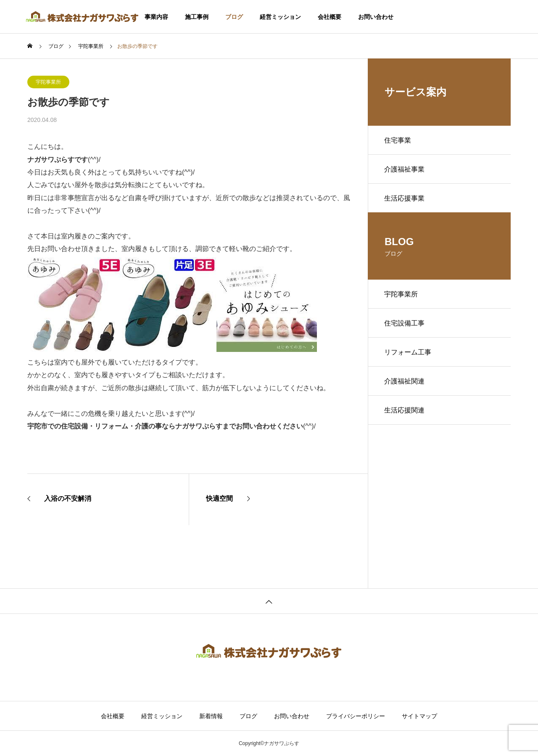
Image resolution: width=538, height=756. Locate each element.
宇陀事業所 (48, 82)
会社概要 (330, 17)
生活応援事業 (405, 199)
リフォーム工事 (408, 354)
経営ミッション (280, 17)
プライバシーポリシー (356, 716)
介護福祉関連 (405, 384)
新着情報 (211, 716)
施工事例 (197, 17)
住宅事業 (398, 140)
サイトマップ (419, 716)
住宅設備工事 (405, 325)
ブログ (234, 17)
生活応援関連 (405, 413)
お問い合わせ (376, 17)
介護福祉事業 (405, 170)
